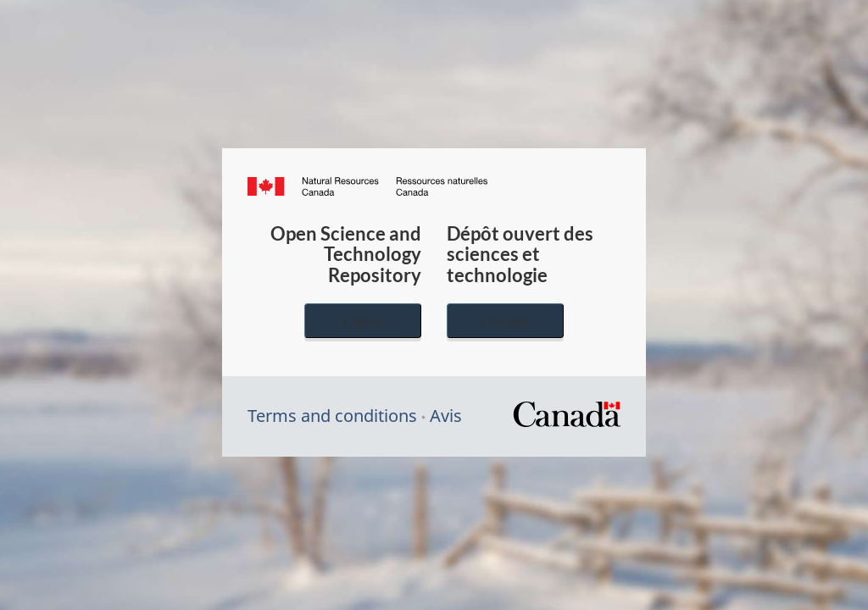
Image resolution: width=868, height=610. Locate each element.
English (363, 321)
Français (505, 321)
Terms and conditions (332, 416)
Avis (446, 416)
